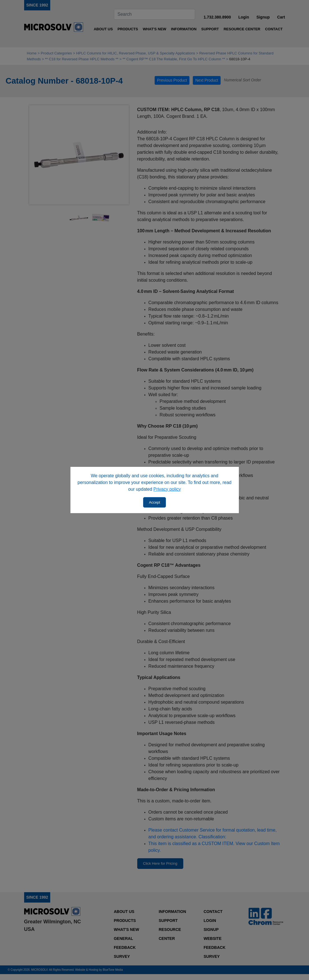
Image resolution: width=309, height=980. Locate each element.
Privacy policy (167, 489)
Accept (155, 502)
